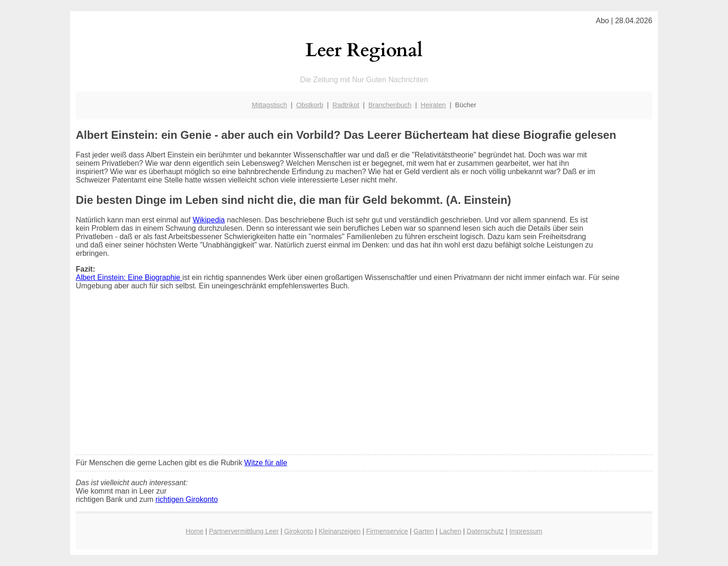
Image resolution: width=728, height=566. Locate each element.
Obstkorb (310, 105)
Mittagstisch (269, 105)
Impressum (526, 531)
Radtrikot (346, 105)
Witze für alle (266, 463)
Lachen (450, 531)
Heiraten (433, 105)
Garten (424, 531)
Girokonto (299, 531)
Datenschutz (485, 531)
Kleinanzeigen (339, 531)
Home (195, 531)
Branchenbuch (390, 105)
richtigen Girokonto (187, 499)
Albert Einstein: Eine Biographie (129, 277)
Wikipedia (209, 220)
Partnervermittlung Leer (244, 531)
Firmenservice (387, 531)
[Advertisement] (364, 378)
